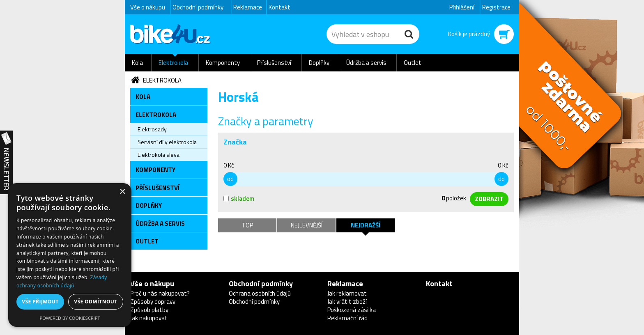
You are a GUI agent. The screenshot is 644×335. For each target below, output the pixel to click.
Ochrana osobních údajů (260, 293)
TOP (247, 225)
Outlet (413, 63)
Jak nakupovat (149, 318)
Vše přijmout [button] (40, 302)
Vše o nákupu (148, 7)
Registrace (496, 7)
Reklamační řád (347, 318)
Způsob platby (149, 310)
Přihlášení (462, 7)
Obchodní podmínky (198, 7)
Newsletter (6, 163)
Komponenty (223, 63)
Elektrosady (152, 129)
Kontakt (279, 7)
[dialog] (70, 255)
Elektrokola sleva (159, 155)
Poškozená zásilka (352, 310)
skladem (239, 198)
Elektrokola (173, 63)
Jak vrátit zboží (347, 302)
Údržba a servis (366, 63)
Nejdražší (366, 225)
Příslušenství (274, 63)
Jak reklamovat (347, 293)
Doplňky (319, 63)
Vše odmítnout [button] (95, 302)
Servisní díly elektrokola (167, 142)
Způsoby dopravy (153, 302)
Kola (137, 63)
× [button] (122, 192)
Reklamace (248, 7)
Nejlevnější (307, 225)
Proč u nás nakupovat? (160, 293)
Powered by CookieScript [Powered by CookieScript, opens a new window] (70, 318)
